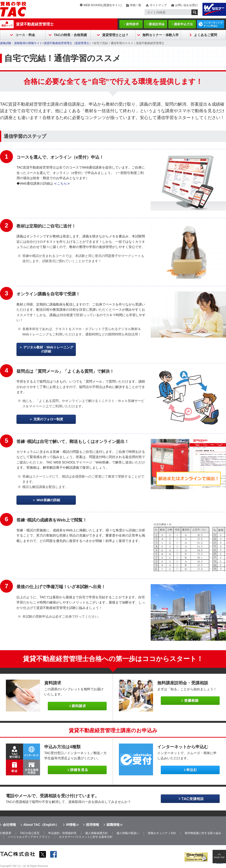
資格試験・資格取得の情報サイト (21, 43)
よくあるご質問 (206, 35)
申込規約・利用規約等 (62, 833)
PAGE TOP (219, 857)
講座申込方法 (184, 24)
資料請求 (132, 24)
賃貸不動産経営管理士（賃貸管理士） (68, 43)
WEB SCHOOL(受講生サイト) (103, 5)
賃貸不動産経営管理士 (35, 24)
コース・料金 (25, 35)
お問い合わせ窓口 (186, 5)
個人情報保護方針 (97, 833)
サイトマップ (158, 5)
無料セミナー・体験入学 (161, 35)
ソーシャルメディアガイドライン (29, 837)
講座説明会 (157, 24)
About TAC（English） (41, 825)
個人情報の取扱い (128, 833)
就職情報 (113, 825)
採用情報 (93, 825)
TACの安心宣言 (30, 833)
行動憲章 (6, 833)
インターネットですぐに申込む (213, 24)
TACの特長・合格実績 (70, 35)
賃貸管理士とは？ (115, 35)
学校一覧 (136, 5)
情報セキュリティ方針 (162, 833)
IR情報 (71, 825)
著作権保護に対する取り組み (203, 833)
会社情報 (9, 825)
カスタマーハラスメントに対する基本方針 (86, 837)
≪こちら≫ (62, 183)
